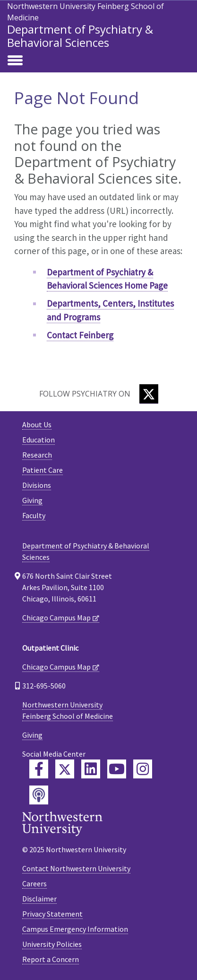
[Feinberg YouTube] (117, 769)
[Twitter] (149, 394)
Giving (32, 500)
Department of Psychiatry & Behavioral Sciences (80, 36)
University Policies (52, 944)
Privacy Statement (52, 914)
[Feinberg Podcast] (39, 795)
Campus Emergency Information (75, 929)
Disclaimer (39, 899)
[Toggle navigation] (15, 61)
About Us (37, 424)
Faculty (34, 515)
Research (37, 455)
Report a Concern (51, 959)
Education (39, 440)
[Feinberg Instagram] (143, 769)
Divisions (37, 485)
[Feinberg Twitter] (65, 769)
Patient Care (43, 470)
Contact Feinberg (80, 335)
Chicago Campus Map (56, 618)
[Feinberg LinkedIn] (91, 769)
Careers (34, 883)
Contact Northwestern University (76, 868)
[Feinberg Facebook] (39, 769)
